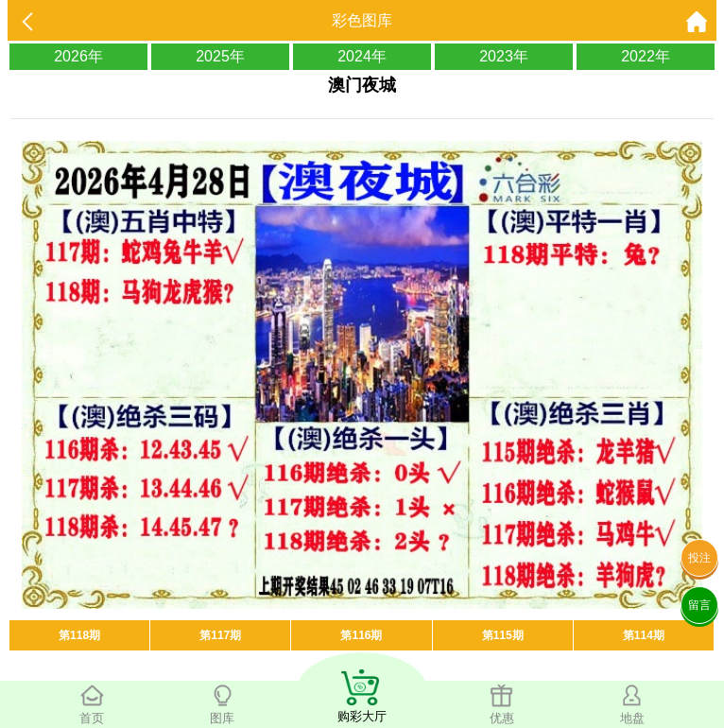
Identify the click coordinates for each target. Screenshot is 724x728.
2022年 (646, 56)
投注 (699, 558)
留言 (699, 605)
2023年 (504, 56)
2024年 (362, 56)
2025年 (220, 56)
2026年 (78, 56)
